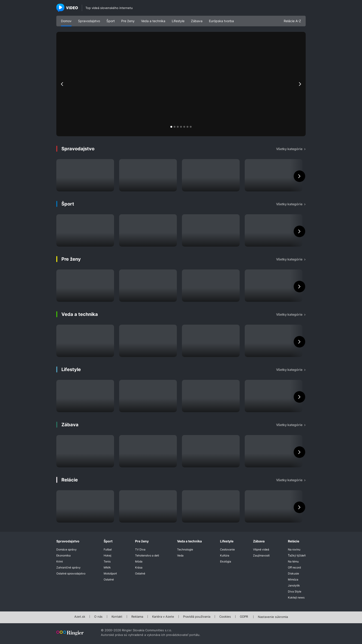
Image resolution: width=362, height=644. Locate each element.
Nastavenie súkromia (273, 617)
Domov (66, 21)
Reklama (137, 617)
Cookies (225, 617)
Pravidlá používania (197, 617)
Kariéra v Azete (163, 617)
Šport (111, 21)
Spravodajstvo (89, 21)
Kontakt (117, 617)
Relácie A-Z (292, 21)
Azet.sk (80, 617)
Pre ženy (128, 21)
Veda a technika (153, 21)
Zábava (197, 21)
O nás (98, 617)
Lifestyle (178, 21)
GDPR (244, 617)
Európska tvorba (221, 21)
